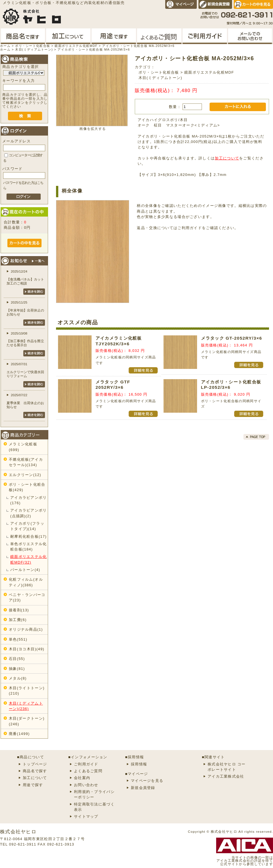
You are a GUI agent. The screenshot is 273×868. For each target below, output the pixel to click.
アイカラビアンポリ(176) (29, 500)
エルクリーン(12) (25, 475)
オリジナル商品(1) (26, 629)
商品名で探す (35, 771)
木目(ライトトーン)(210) (27, 691)
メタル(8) (18, 678)
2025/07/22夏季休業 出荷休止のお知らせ (25, 401)
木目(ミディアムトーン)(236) (26, 706)
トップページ (35, 764)
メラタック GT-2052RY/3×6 (232, 338)
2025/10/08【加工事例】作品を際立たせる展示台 (25, 339)
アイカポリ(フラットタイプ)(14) (27, 526)
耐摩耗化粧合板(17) (28, 536)
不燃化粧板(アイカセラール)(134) (26, 462)
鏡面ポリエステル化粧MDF (209, 72)
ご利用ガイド (190, 228)
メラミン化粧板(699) (23, 447)
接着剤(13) (19, 610)
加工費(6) (18, 620)
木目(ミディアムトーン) (160, 78)
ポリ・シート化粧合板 (159, 72)
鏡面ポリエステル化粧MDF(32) (29, 559)
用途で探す (33, 785)
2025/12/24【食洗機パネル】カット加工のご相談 (25, 277)
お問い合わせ (86, 785)
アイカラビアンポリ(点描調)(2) (29, 513)
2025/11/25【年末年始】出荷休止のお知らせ (25, 308)
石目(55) (17, 659)
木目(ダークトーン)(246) (27, 721)
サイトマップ (86, 816)
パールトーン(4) (25, 570)
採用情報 (139, 764)
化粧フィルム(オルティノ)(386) (26, 582)
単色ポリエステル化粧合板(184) (29, 547)
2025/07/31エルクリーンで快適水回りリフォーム (25, 370)
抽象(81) (17, 669)
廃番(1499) (19, 734)
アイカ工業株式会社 (226, 776)
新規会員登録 (143, 788)
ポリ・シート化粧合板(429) (27, 487)
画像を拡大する (93, 129)
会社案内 (82, 778)
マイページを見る (147, 781)
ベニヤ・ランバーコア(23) (27, 597)
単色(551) (18, 639)
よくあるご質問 (88, 771)
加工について (227, 158)
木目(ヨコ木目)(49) (27, 649)
